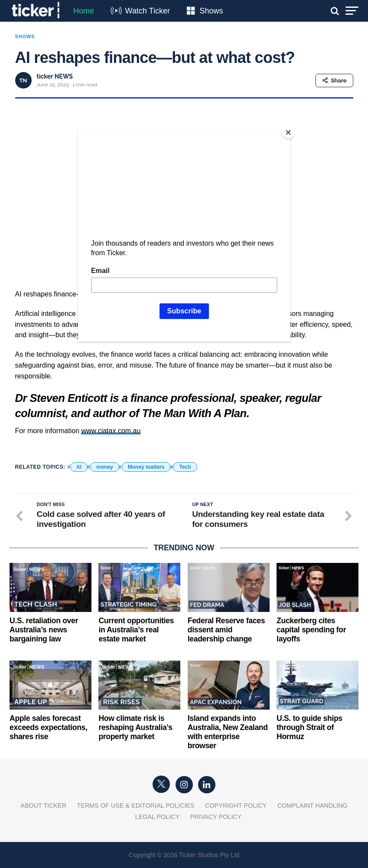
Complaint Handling (313, 806)
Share (334, 81)
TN (23, 81)
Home (84, 11)
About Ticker (43, 806)
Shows (211, 11)
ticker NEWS (55, 76)
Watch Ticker (148, 11)
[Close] (288, 132)
